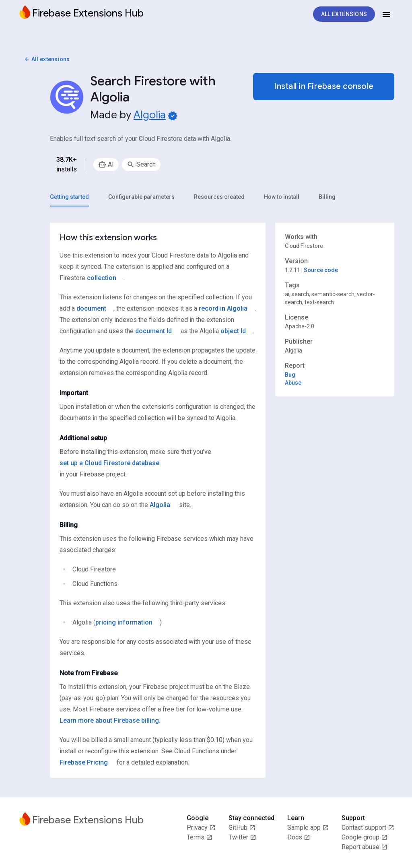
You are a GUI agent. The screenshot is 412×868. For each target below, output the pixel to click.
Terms (200, 837)
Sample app (308, 828)
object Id (233, 331)
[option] (106, 165)
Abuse (293, 383)
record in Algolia (223, 308)
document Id (153, 331)
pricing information (124, 622)
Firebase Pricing (84, 762)
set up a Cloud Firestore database (109, 463)
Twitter (242, 837)
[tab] (69, 197)
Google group (365, 837)
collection (102, 278)
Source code (321, 270)
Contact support (368, 828)
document (91, 308)
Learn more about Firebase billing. (110, 721)
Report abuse (365, 847)
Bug (290, 375)
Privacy (201, 828)
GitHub (242, 828)
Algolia (150, 115)
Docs (299, 837)
